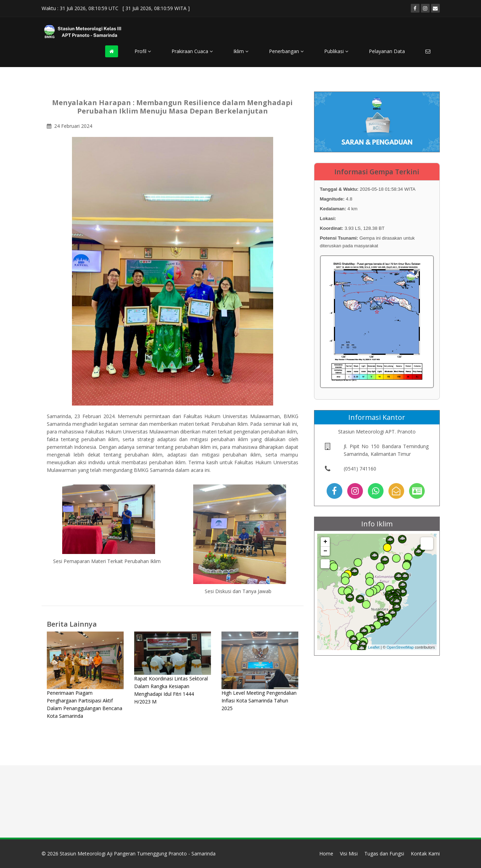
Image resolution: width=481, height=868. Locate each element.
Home (326, 854)
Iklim (241, 51)
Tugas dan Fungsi (384, 854)
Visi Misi (349, 854)
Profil (143, 51)
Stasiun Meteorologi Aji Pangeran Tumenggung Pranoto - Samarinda (138, 854)
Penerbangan (286, 51)
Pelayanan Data (387, 51)
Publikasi (336, 51)
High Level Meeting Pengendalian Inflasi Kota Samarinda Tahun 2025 (259, 701)
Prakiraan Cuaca (192, 51)
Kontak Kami (425, 854)
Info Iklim (377, 524)
